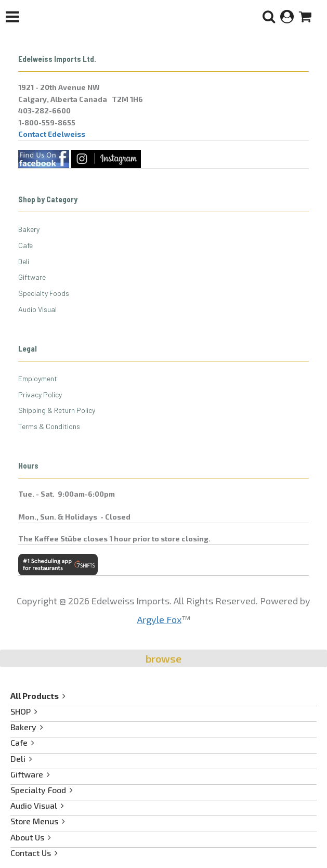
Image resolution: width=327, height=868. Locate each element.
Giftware (32, 277)
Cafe (25, 245)
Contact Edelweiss (52, 134)
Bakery (29, 229)
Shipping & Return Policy (57, 410)
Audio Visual (37, 309)
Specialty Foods (44, 293)
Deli (24, 261)
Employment (38, 378)
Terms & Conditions (49, 426)
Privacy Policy (40, 394)
